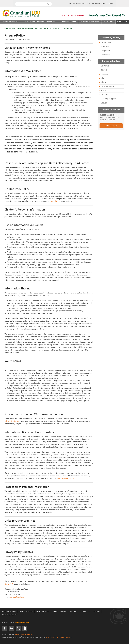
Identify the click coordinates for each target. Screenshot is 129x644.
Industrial (105, 47)
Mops (103, 82)
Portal (72, 4)
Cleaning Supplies (109, 99)
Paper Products (107, 86)
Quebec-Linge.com (26, 634)
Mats (103, 78)
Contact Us (122, 22)
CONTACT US (111, 126)
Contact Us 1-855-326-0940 (72, 15)
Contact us (7, 623)
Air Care (104, 95)
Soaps (103, 91)
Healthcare (106, 55)
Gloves (104, 103)
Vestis (17, 634)
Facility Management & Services (41, 22)
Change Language (10, 615)
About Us (110, 22)
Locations (90, 4)
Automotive (106, 43)
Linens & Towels (69, 22)
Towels (104, 70)
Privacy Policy (49, 637)
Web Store (80, 4)
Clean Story (100, 4)
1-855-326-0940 (22, 623)
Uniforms (105, 66)
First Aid (105, 74)
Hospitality (106, 51)
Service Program (59, 612)
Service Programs (91, 22)
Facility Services (26, 612)
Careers (110, 4)
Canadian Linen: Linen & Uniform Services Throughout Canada (26, 29)
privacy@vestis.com (12, 421)
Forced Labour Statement (63, 637)
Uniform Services (12, 22)
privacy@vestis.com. (66, 479)
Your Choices (55, 201)
